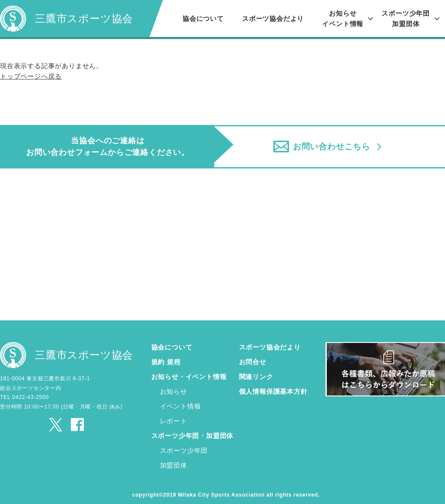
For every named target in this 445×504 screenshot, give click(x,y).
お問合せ (253, 360)
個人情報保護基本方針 (273, 389)
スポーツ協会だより (273, 18)
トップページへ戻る (31, 76)
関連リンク (256, 374)
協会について (203, 18)
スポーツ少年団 (184, 448)
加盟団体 (174, 463)
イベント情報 (181, 404)
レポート (174, 419)
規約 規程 (166, 360)
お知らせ (174, 389)
